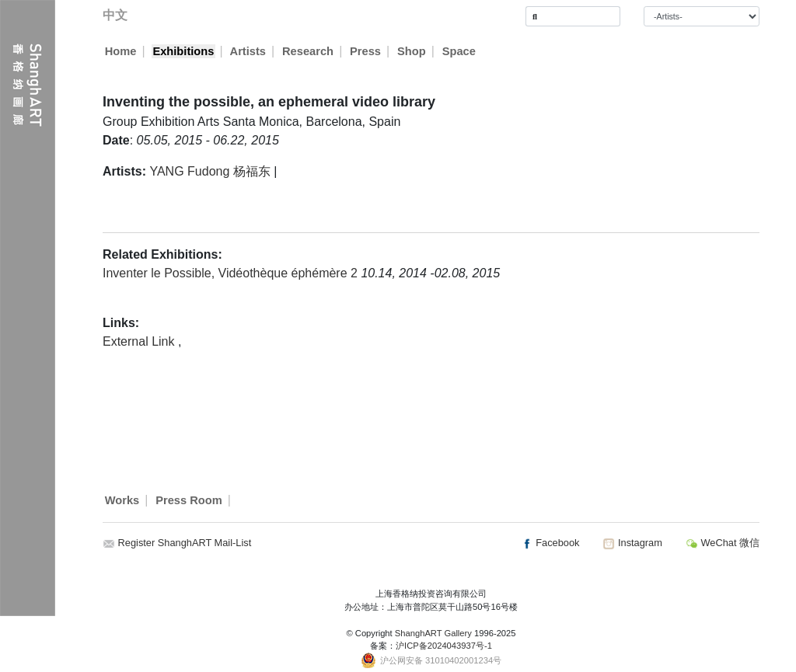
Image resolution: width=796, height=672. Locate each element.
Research (309, 51)
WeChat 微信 (723, 543)
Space (460, 51)
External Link (140, 341)
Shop (412, 51)
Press (366, 51)
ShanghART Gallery (433, 633)
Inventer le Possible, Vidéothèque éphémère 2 (232, 273)
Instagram (632, 543)
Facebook (550, 543)
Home (121, 51)
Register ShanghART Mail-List (185, 543)
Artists (248, 51)
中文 (115, 15)
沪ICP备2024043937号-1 (444, 646)
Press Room (189, 500)
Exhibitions (183, 51)
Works (122, 500)
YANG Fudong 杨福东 (209, 171)
